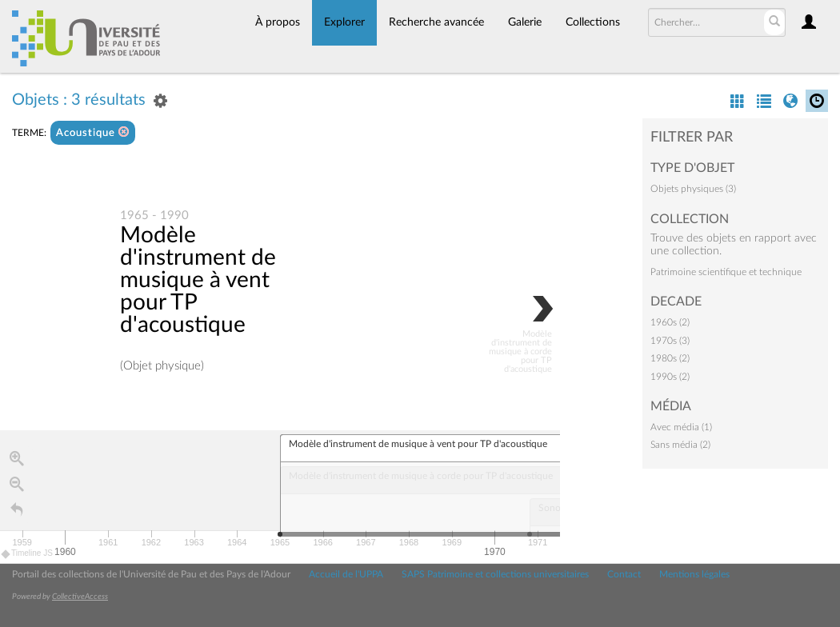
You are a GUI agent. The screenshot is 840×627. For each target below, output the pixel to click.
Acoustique (93, 132)
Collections (593, 22)
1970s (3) (670, 341)
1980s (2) (670, 358)
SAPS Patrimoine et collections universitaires (495, 574)
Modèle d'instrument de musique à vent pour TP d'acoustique (198, 281)
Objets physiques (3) (693, 189)
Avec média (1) (681, 427)
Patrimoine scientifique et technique (726, 272)
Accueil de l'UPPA (346, 574)
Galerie (525, 22)
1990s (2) (670, 377)
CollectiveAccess (80, 597)
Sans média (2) (680, 445)
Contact (624, 574)
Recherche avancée (436, 22)
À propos (278, 22)
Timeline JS (28, 554)
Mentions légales (694, 574)
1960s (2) (670, 322)
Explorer (344, 22)
